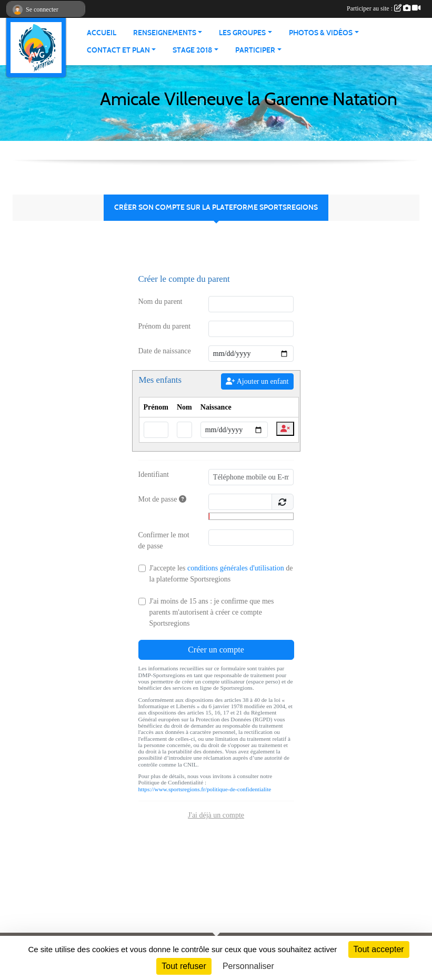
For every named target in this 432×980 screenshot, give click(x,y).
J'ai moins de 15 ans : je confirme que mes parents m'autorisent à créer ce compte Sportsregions (212, 612)
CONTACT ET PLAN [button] (118, 50)
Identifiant (154, 474)
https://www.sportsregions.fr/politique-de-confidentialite (205, 789)
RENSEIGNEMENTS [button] (165, 33)
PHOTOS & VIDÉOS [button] (321, 33)
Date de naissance (165, 351)
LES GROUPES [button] (242, 33)
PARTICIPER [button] (255, 50)
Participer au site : (384, 8)
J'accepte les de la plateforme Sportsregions (221, 574)
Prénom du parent (165, 326)
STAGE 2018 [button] (192, 50)
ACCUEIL (102, 33)
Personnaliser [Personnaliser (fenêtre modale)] (248, 966)
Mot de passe (162, 499)
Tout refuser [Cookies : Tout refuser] (184, 966)
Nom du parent (160, 302)
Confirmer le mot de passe (164, 540)
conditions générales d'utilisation (236, 568)
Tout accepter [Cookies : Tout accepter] (379, 949)
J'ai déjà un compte (216, 815)
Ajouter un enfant (257, 381)
